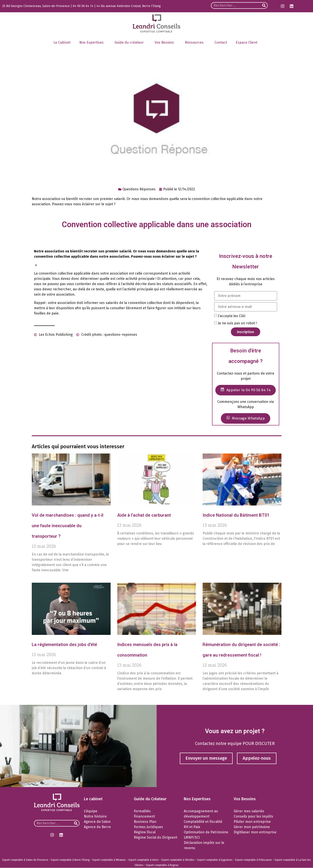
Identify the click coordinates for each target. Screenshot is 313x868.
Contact (221, 42)
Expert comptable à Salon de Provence (25, 860)
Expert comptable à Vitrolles (178, 860)
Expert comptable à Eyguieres (215, 860)
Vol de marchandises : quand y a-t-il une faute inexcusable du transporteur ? (68, 526)
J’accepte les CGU (232, 316)
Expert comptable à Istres (144, 860)
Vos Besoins (165, 43)
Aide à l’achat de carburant (144, 515)
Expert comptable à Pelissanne (254, 860)
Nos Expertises (93, 43)
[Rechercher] (264, 5)
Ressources (195, 43)
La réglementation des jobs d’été (64, 645)
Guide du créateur (130, 43)
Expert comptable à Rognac (163, 865)
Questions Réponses (139, 189)
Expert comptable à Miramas (109, 860)
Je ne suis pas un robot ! (237, 323)
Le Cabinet (62, 42)
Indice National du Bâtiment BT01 (236, 515)
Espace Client (248, 43)
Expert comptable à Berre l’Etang (70, 860)
